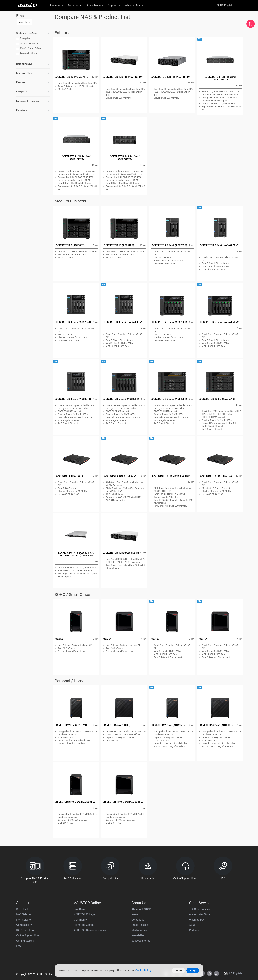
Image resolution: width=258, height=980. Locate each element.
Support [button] (114, 6)
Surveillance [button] (95, 6)
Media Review (140, 930)
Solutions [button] (75, 6)
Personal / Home (27, 54)
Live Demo (80, 909)
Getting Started (25, 941)
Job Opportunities (200, 909)
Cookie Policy (144, 971)
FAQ (19, 946)
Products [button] (57, 6)
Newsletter (138, 935)
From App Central (84, 925)
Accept (193, 970)
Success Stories (141, 941)
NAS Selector (24, 914)
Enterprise (24, 39)
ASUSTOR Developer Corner (90, 930)
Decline (178, 970)
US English (225, 6)
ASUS (192, 925)
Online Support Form (28, 935)
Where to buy (197, 920)
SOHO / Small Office (29, 49)
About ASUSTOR (141, 909)
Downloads (23, 909)
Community (81, 920)
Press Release (140, 925)
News (135, 914)
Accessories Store (200, 914)
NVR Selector (24, 920)
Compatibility (24, 925)
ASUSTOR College (84, 914)
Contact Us (138, 920)
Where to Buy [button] (134, 6)
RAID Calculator (26, 930)
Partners (194, 930)
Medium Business (28, 44)
